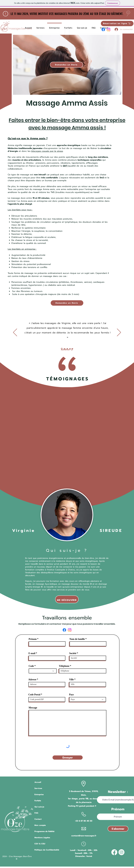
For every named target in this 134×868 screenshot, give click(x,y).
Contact (38, 819)
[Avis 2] (65, 349)
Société (73, 653)
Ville (71, 680)
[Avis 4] (70, 349)
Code (31, 666)
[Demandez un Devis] (66, 65)
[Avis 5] (73, 349)
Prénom (33, 639)
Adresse (32, 680)
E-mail (32, 653)
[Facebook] (103, 30)
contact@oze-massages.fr (84, 836)
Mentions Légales (42, 838)
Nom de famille (77, 639)
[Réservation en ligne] (117, 23)
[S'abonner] (118, 829)
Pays (72, 695)
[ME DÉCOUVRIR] (67, 599)
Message (33, 708)
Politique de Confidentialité (47, 850)
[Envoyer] (68, 758)
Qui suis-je (39, 807)
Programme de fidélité (44, 831)
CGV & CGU (40, 844)
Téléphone (64, 666)
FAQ (36, 813)
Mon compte (40, 825)
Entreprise (39, 794)
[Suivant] (119, 333)
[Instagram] (109, 30)
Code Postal (34, 695)
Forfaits (38, 801)
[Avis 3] (67, 349)
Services (38, 788)
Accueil (38, 782)
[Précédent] (15, 333)
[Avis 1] (62, 349)
